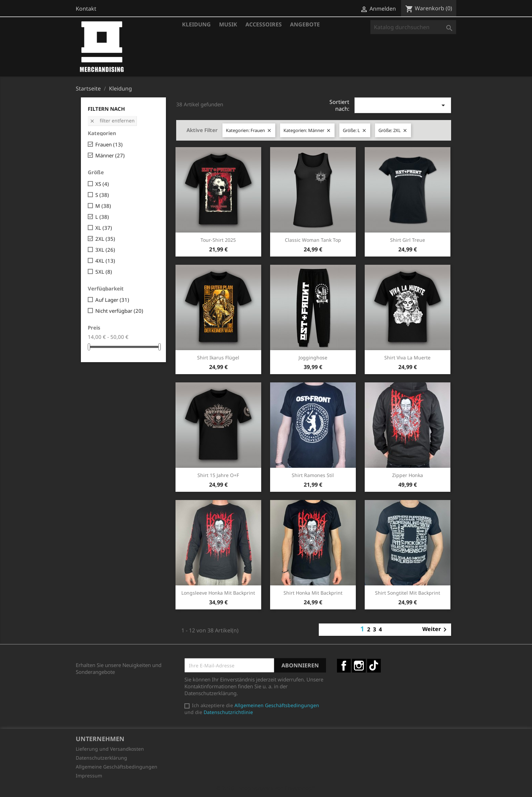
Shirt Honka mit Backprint (313, 593)
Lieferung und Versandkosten (110, 749)
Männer (110, 155)
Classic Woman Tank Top (313, 240)
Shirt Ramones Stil (313, 475)
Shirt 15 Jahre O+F (218, 475)
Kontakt (86, 9)
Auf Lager (112, 300)
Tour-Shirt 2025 (218, 240)
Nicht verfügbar (119, 311)
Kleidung (196, 24)
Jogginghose (313, 358)
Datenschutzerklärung (101, 758)
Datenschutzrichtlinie (228, 712)
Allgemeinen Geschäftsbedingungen (277, 705)
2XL (105, 239)
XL (104, 228)
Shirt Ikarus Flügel (218, 358)
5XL (104, 272)
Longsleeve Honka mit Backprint (218, 593)
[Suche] (413, 27)
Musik (228, 24)
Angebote (305, 24)
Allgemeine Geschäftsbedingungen (117, 767)
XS (102, 184)
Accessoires (264, 24)
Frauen (109, 144)
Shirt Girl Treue (408, 240)
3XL (105, 250)
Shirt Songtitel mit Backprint (408, 593)
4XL (105, 261)
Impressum (89, 776)
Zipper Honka (408, 475)
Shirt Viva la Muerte (407, 358)
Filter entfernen (112, 121)
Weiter (436, 630)
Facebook (344, 666)
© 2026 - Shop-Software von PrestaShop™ (266, 788)
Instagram (359, 666)
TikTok (374, 666)
